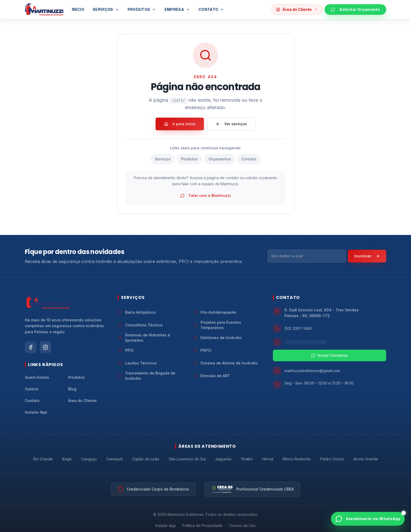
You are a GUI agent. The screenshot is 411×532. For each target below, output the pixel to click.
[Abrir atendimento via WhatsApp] (368, 519)
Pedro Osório (332, 459)
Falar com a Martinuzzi (206, 195)
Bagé (67, 459)
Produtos (142, 9)
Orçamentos (220, 159)
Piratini (247, 459)
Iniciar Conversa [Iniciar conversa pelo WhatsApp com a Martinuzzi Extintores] (329, 355)
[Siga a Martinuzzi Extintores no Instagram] (45, 347)
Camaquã (114, 459)
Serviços (106, 9)
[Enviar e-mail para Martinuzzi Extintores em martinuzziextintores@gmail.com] (330, 371)
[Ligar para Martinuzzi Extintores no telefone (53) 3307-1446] (330, 329)
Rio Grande (43, 459)
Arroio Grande (366, 459)
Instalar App (166, 526)
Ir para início (180, 124)
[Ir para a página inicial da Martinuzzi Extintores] (47, 302)
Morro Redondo (297, 459)
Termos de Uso (242, 526)
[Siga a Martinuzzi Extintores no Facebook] (31, 347)
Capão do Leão (146, 459)
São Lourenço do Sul (187, 459)
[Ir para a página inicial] (44, 10)
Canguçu (89, 459)
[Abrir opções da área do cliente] (297, 10)
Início (78, 9)
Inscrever (367, 256)
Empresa (177, 9)
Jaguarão (223, 459)
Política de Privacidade (202, 526)
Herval (268, 459)
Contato (211, 9)
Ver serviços (231, 124)
